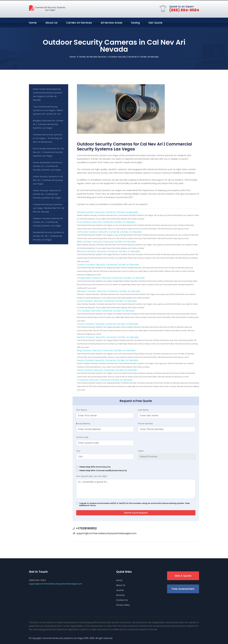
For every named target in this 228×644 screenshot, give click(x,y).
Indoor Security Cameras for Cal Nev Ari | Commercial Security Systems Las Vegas (47, 194)
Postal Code (82, 437)
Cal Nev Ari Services (79, 23)
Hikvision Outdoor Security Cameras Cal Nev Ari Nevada (108, 291)
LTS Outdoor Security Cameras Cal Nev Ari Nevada (106, 311)
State (141, 451)
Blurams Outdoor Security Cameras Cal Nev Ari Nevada (108, 251)
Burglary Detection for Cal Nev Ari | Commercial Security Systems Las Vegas (48, 124)
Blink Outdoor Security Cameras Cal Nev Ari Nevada (106, 242)
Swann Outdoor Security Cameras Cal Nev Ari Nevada (107, 360)
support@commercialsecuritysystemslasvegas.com (106, 533)
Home (33, 23)
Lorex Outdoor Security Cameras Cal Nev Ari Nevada (107, 301)
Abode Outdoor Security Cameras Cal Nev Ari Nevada (107, 212)
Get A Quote (183, 576)
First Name (82, 410)
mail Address (83, 424)
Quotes (120, 590)
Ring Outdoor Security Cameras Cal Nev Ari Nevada (106, 350)
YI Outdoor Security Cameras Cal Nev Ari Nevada (105, 380)
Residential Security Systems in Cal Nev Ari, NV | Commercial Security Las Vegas (48, 236)
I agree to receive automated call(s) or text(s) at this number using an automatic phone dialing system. (134, 504)
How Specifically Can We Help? (92, 476)
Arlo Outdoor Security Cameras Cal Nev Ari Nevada (106, 222)
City (78, 451)
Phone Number (146, 424)
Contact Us (122, 600)
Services (120, 595)
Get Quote (155, 23)
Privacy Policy (123, 605)
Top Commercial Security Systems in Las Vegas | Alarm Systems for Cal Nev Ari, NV (48, 110)
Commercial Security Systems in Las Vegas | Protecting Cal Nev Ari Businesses (48, 138)
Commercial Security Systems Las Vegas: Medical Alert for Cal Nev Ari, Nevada (48, 208)
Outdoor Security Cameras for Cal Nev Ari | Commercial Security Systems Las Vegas (48, 222)
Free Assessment (183, 589)
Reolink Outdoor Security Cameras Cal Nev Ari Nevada (108, 337)
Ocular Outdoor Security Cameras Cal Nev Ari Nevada (108, 324)
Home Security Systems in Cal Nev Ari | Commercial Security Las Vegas (48, 180)
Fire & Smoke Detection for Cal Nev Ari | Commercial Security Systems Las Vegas (48, 152)
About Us (51, 23)
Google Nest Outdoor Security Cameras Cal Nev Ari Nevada (111, 278)
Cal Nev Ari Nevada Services (92, 57)
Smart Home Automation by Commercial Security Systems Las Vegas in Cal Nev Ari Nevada (48, 94)
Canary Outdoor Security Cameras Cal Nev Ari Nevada (108, 265)
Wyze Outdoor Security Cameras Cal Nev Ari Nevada (107, 370)
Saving (135, 23)
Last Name (143, 410)
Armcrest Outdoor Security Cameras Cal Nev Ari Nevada (109, 232)
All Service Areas (111, 23)
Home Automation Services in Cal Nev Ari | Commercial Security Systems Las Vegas (48, 166)
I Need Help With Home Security (95, 467)
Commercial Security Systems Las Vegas (63, 638)
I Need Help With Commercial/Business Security (103, 470)
